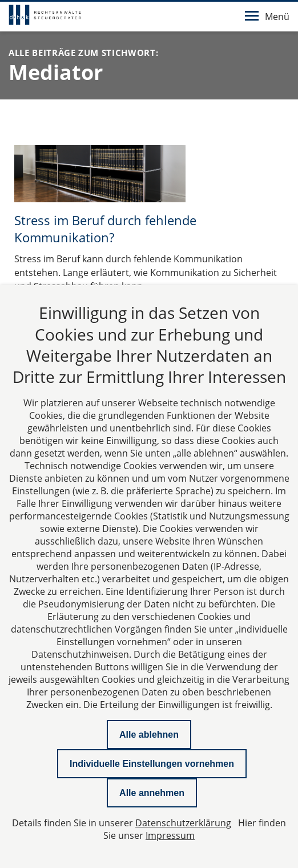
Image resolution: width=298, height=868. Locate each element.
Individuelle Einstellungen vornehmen (152, 764)
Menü (267, 17)
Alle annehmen (152, 793)
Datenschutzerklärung (183, 823)
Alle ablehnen (149, 735)
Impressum (170, 835)
